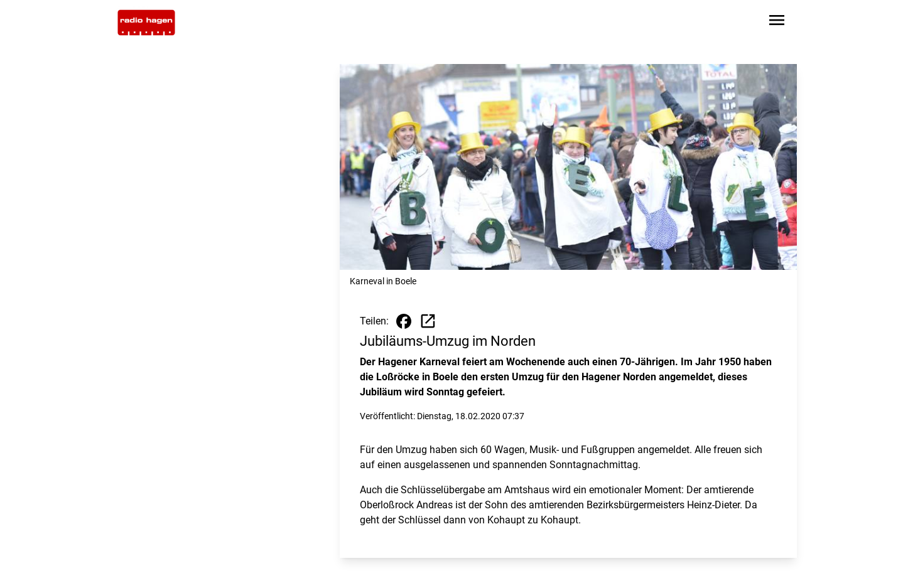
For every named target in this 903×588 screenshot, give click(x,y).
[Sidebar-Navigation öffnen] (777, 22)
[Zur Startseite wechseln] (146, 23)
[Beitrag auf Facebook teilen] (404, 321)
